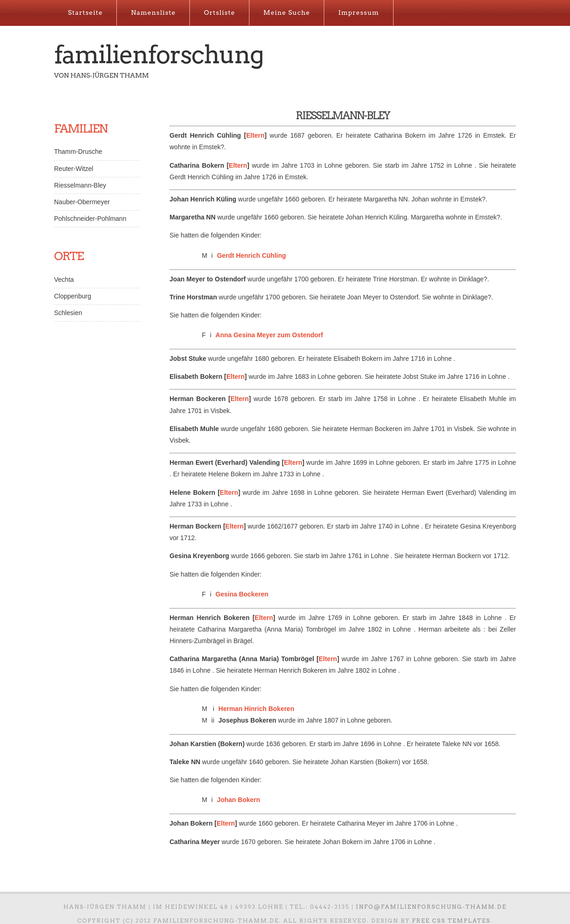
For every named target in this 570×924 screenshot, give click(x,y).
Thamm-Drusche (78, 152)
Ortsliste (219, 12)
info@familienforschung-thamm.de (431, 907)
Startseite (85, 12)
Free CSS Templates (451, 921)
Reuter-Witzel (74, 169)
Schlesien (68, 313)
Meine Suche (287, 12)
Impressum (358, 12)
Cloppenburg (73, 296)
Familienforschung (159, 55)
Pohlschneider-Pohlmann (90, 219)
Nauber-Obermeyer (82, 202)
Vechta (64, 280)
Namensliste (153, 12)
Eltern (255, 135)
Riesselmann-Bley (80, 185)
